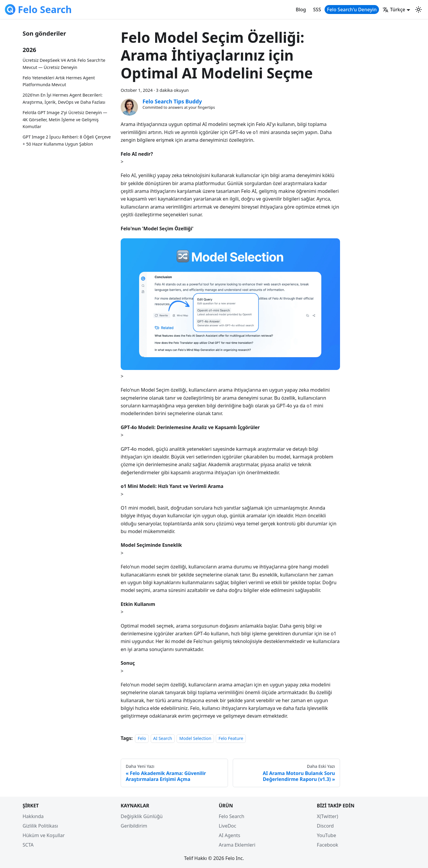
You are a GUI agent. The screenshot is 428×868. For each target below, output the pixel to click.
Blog (301, 10)
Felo (142, 738)
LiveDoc (228, 826)
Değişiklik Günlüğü (142, 816)
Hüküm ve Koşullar (44, 835)
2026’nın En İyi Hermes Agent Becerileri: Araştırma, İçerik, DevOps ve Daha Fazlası (64, 99)
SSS (317, 10)
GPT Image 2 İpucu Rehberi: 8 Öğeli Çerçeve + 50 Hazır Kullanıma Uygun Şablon (67, 140)
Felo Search (232, 816)
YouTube (326, 835)
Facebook (328, 845)
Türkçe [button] (394, 10)
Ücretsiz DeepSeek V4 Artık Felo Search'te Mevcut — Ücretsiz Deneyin (64, 64)
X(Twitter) (327, 816)
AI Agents (229, 835)
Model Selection (195, 738)
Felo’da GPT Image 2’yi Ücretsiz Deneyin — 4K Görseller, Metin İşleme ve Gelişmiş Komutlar (65, 120)
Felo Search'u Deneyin (352, 10)
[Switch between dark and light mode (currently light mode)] (418, 10)
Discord (325, 826)
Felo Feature (231, 738)
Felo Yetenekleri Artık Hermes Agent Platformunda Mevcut (59, 81)
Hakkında (33, 816)
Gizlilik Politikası (40, 826)
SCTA (28, 845)
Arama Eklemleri (237, 845)
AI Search (163, 738)
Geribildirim (134, 826)
